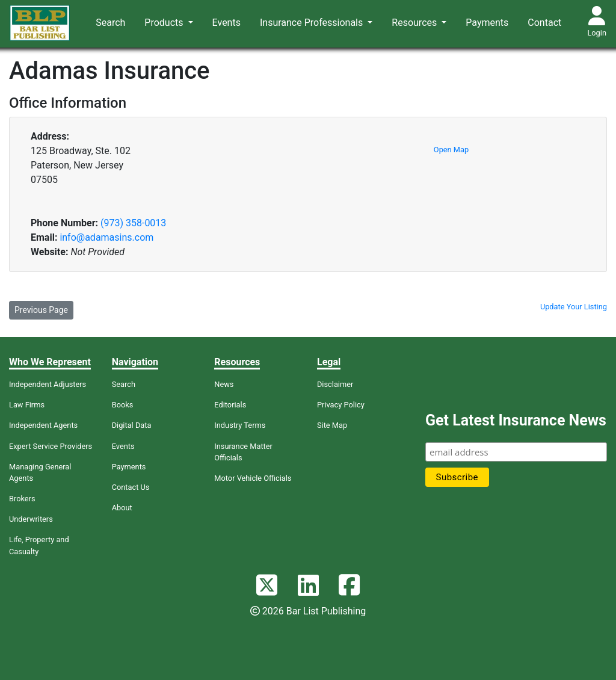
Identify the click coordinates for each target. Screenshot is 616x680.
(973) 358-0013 (133, 223)
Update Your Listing (574, 307)
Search (110, 23)
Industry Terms (240, 425)
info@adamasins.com (106, 237)
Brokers (22, 499)
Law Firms (27, 405)
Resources (415, 23)
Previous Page (41, 310)
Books (123, 405)
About (122, 508)
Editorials (230, 405)
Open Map (451, 150)
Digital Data (132, 425)
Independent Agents (43, 425)
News (224, 384)
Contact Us (131, 487)
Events (226, 23)
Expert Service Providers (51, 446)
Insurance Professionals (313, 23)
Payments (487, 23)
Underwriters (31, 519)
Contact (544, 23)
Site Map (332, 425)
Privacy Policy (341, 405)
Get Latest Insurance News (516, 420)
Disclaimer (335, 384)
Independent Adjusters (48, 384)
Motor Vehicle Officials (253, 478)
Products (165, 23)
